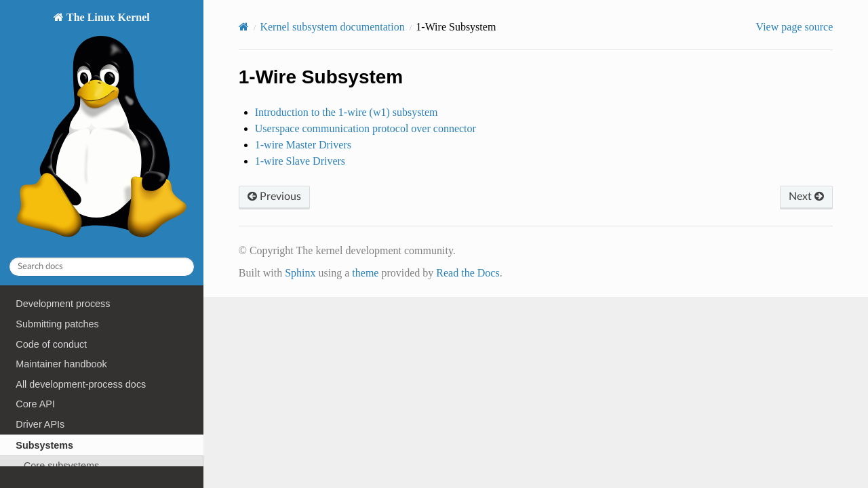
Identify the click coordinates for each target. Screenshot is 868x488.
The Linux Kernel (101, 128)
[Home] (244, 27)
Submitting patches (57, 324)
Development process (63, 304)
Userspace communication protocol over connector (366, 128)
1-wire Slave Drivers (300, 161)
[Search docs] (102, 267)
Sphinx (300, 273)
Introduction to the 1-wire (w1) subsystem (347, 112)
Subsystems (44, 445)
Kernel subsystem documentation (332, 27)
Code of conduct (51, 344)
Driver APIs (40, 424)
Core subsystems (61, 466)
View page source (795, 27)
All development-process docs (81, 384)
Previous (274, 197)
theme (365, 273)
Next (806, 197)
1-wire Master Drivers (303, 145)
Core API (35, 404)
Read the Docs (468, 273)
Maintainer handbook (61, 364)
